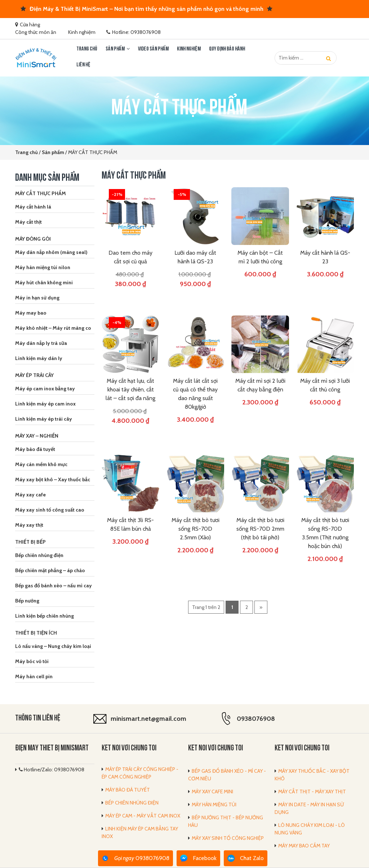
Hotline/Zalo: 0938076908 (52, 770)
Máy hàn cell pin (34, 676)
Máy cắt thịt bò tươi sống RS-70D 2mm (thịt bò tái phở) (260, 529)
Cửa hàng (30, 25)
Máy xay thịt (29, 525)
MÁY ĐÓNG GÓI (33, 239)
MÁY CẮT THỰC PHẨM (41, 193)
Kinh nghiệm (82, 32)
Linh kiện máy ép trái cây (44, 419)
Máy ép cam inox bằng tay (45, 389)
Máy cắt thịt (28, 222)
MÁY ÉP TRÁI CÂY (34, 375)
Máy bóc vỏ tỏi (32, 661)
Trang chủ (87, 49)
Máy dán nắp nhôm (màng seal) (51, 252)
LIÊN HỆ (83, 65)
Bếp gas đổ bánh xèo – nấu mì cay (54, 586)
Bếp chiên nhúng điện (39, 555)
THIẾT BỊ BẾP (30, 542)
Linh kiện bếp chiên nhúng (45, 616)
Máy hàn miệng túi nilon (43, 267)
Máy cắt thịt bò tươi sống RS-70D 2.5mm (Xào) (195, 529)
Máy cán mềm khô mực (41, 464)
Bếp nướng (27, 601)
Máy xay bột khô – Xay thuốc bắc (53, 479)
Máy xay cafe (30, 495)
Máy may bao (31, 313)
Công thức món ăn (36, 32)
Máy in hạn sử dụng (37, 298)
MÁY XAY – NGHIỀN (37, 436)
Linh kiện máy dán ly (39, 358)
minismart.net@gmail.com (148, 719)
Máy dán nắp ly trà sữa (41, 343)
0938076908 (256, 719)
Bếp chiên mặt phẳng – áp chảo (50, 570)
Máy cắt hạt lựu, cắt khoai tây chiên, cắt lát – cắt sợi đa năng (130, 389)
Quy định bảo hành (227, 49)
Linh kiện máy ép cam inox (45, 404)
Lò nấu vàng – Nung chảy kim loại (53, 646)
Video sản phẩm (153, 49)
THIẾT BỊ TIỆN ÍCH (36, 633)
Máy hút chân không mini (44, 282)
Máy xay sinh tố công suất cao (50, 510)
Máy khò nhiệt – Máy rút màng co (53, 328)
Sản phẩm (115, 49)
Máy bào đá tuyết (35, 449)
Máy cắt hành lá (33, 207)
